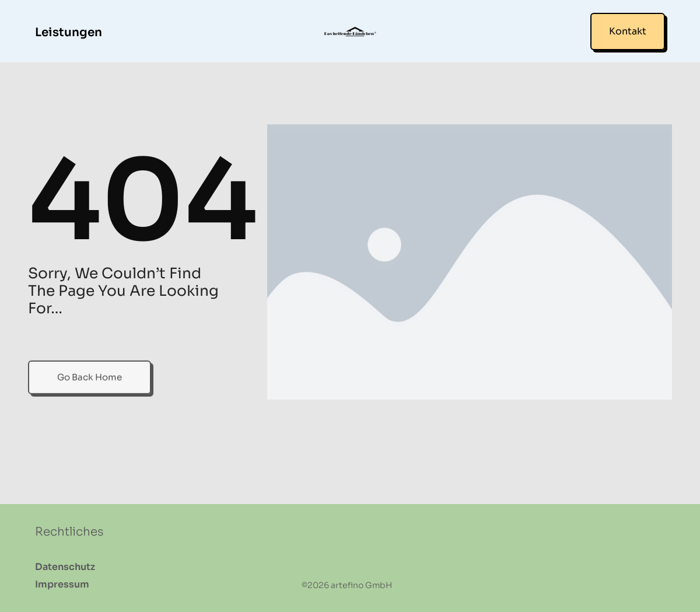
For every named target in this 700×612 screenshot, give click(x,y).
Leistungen (69, 33)
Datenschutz (65, 567)
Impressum (62, 584)
